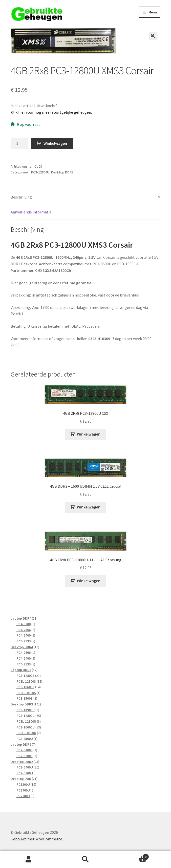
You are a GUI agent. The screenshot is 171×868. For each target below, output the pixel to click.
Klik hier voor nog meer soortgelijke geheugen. (51, 112)
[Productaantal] (19, 144)
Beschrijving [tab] (21, 197)
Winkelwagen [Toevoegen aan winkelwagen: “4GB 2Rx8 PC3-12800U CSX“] (89, 434)
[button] (153, 36)
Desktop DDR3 (62, 172)
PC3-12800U (40, 172)
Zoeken (85, 859)
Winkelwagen (55, 143)
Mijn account (28, 859)
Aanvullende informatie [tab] (31, 212)
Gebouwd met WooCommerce (36, 839)
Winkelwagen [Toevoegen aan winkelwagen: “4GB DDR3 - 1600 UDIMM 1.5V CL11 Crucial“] (89, 507)
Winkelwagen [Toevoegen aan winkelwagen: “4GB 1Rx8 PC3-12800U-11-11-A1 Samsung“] (89, 581)
